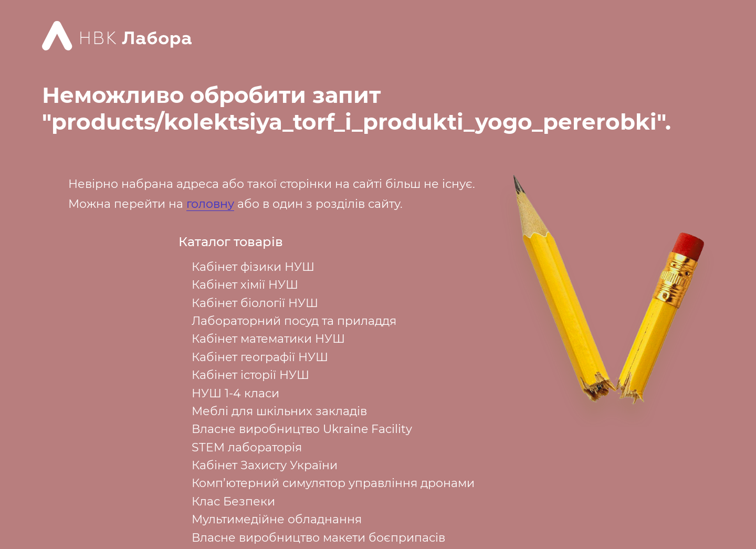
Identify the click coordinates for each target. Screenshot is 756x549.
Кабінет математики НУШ (268, 339)
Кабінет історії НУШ (250, 375)
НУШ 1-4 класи (235, 393)
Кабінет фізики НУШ (253, 267)
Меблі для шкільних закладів (279, 411)
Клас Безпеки (233, 502)
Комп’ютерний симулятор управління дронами (333, 483)
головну (210, 204)
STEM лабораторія (247, 447)
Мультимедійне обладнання (277, 519)
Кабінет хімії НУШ (245, 285)
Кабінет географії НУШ (260, 357)
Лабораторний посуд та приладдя (294, 321)
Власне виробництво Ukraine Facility (302, 429)
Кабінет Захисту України (265, 465)
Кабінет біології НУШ (255, 303)
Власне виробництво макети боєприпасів (318, 538)
